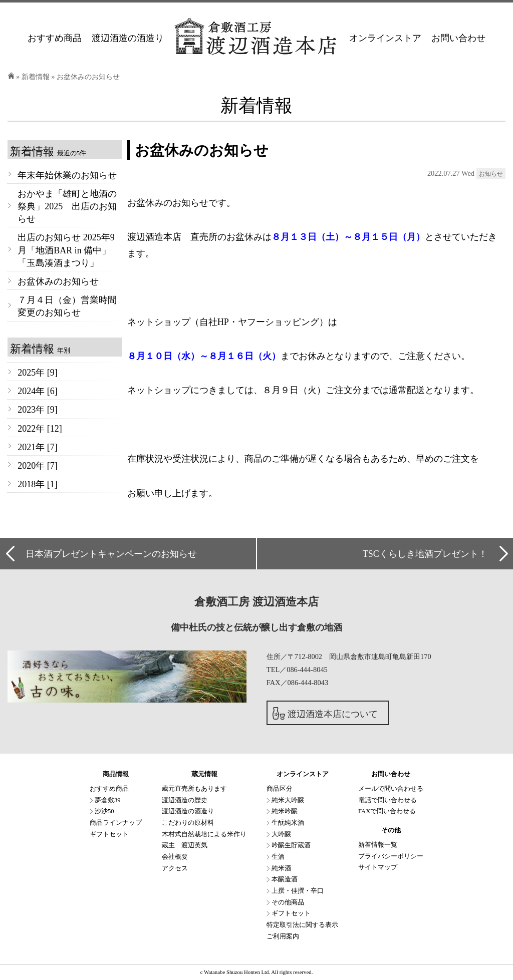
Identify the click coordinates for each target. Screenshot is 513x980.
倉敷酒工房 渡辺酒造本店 (256, 602)
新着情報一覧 (378, 845)
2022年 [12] (40, 429)
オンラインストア (385, 38)
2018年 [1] (38, 484)
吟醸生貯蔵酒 (291, 845)
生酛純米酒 (288, 823)
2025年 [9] (38, 373)
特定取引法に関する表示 (302, 925)
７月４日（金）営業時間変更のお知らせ (67, 306)
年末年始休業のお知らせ (67, 175)
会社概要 (175, 857)
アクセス (175, 868)
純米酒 (281, 868)
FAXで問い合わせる (387, 811)
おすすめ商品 (55, 38)
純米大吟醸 (288, 800)
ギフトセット (109, 834)
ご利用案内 (283, 936)
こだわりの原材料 (188, 823)
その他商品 (288, 902)
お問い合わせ (458, 38)
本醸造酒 (285, 879)
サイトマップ (378, 867)
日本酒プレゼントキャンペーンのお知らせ (111, 554)
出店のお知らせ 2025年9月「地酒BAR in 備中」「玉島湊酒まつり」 (66, 250)
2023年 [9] (38, 410)
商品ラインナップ (116, 823)
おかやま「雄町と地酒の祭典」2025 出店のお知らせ (67, 206)
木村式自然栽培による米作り (204, 834)
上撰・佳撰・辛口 (298, 891)
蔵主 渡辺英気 (185, 845)
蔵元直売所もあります (194, 789)
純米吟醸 (285, 811)
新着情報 (36, 77)
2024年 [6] (38, 391)
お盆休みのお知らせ (58, 281)
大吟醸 (281, 834)
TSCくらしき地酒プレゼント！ (425, 554)
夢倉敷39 (108, 800)
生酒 (278, 857)
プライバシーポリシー (391, 856)
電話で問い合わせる (388, 800)
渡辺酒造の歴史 (185, 800)
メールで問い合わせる (391, 789)
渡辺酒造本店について (333, 714)
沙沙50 (104, 811)
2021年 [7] (38, 447)
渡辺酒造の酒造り (128, 38)
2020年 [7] (38, 466)
